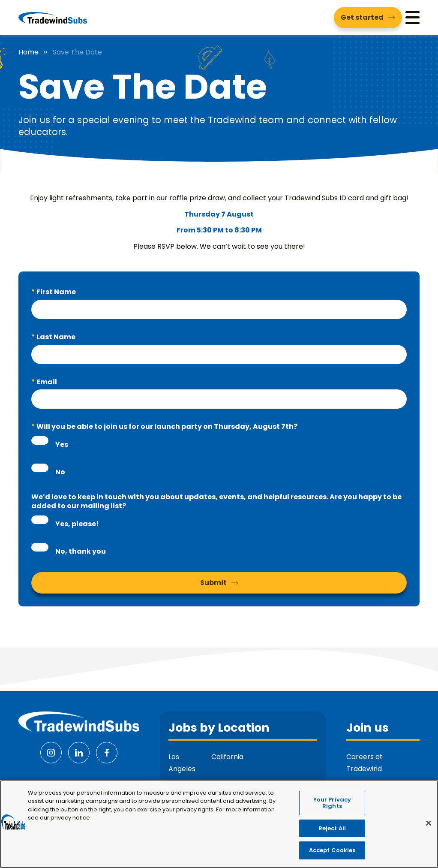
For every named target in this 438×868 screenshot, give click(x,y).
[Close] (429, 829)
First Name (55, 292)
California (227, 757)
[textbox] (219, 309)
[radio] (40, 440)
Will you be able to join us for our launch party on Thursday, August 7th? (166, 426)
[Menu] (412, 17)
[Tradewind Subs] (53, 18)
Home (28, 52)
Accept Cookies (332, 856)
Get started (362, 17)
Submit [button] (213, 583)
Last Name (55, 337)
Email (46, 382)
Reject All (332, 834)
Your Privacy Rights (332, 808)
